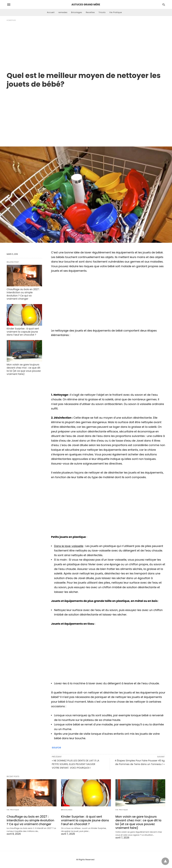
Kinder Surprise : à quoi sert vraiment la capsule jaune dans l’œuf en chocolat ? (23, 332)
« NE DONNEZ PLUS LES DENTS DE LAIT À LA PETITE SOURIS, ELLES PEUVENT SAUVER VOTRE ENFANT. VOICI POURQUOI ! (76, 764)
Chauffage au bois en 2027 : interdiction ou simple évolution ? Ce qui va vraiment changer (23, 294)
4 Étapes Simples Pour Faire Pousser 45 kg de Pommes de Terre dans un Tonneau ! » (140, 762)
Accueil (51, 12)
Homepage (11, 20)
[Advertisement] (86, 46)
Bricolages (77, 12)
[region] (86, 114)
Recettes (90, 12)
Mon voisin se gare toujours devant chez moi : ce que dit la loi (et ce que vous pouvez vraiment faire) (24, 369)
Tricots (102, 12)
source (56, 747)
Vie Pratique (116, 12)
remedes (63, 12)
